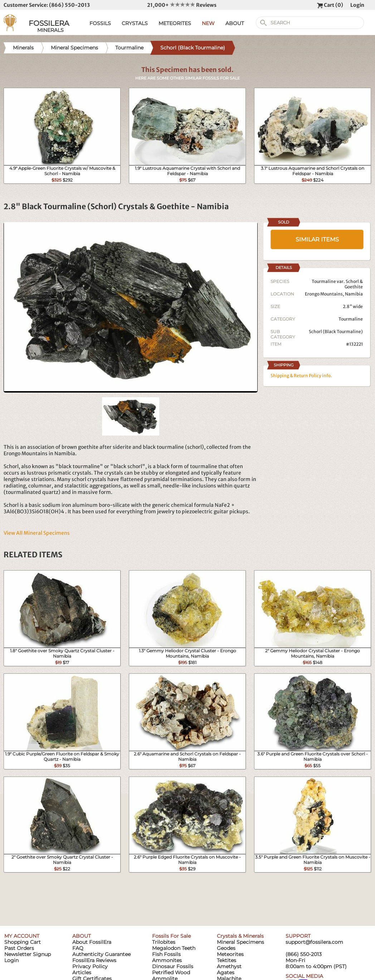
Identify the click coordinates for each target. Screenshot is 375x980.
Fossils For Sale (171, 936)
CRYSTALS (135, 23)
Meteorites (230, 954)
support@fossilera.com (314, 942)
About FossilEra (92, 942)
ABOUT (235, 23)
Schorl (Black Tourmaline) (336, 332)
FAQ (78, 948)
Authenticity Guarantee (101, 954)
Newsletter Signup (28, 954)
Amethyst (229, 966)
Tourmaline (351, 319)
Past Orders (19, 948)
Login (357, 5)
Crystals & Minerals (240, 936)
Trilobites (164, 942)
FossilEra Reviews (94, 960)
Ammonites (167, 960)
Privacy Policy (90, 966)
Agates (226, 972)
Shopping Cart (23, 942)
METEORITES (175, 23)
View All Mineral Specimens (37, 533)
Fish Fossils (166, 954)
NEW (208, 23)
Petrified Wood (171, 972)
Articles (82, 972)
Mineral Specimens (240, 942)
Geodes (226, 948)
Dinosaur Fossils (173, 966)
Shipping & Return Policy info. (301, 376)
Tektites (227, 960)
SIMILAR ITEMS (317, 239)
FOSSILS (100, 23)
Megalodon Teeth (174, 948)
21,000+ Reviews (182, 5)
